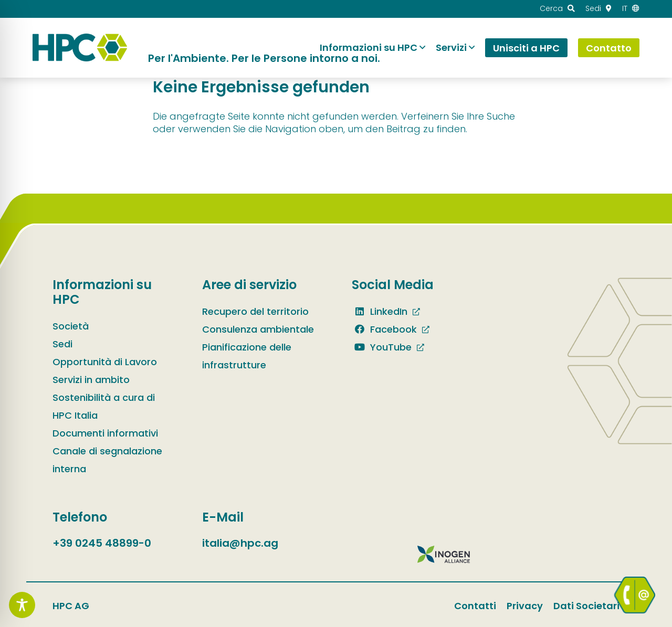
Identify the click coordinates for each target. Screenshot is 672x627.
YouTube (382, 347)
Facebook (384, 329)
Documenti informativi (105, 433)
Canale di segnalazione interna (107, 460)
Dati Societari (586, 606)
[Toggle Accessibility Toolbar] (22, 605)
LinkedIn (380, 311)
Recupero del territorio (255, 311)
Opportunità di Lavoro (105, 362)
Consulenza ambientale (258, 329)
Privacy (525, 606)
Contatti (475, 606)
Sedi (62, 344)
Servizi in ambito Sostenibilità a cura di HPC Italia (104, 397)
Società (71, 326)
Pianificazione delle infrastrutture (247, 356)
